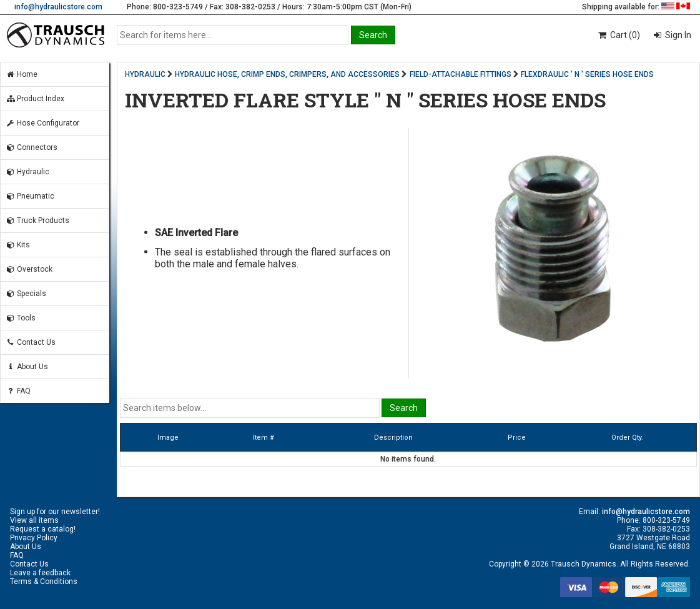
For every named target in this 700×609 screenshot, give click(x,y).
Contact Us (31, 342)
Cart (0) (619, 35)
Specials (26, 294)
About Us (27, 367)
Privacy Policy (34, 538)
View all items (34, 520)
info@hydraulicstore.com (58, 7)
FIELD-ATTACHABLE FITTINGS (461, 74)
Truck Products (37, 220)
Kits (18, 245)
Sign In (677, 35)
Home (22, 74)
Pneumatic (30, 196)
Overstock (29, 269)
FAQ (18, 391)
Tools (21, 318)
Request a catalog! (43, 529)
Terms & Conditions (44, 582)
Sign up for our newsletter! (55, 512)
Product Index (35, 99)
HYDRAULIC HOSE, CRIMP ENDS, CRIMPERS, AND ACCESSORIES (287, 74)
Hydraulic (27, 172)
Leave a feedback (40, 573)
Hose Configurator (42, 123)
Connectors (32, 147)
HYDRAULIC (145, 74)
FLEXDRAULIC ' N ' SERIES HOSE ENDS (587, 74)
